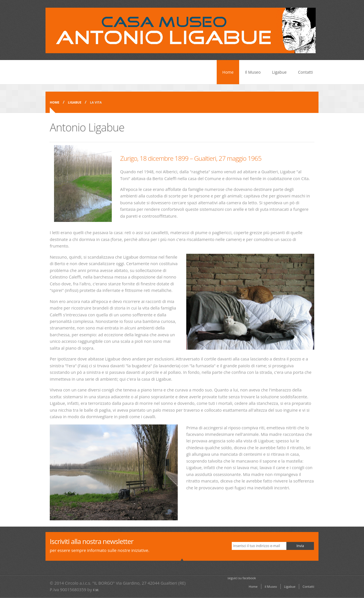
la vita (96, 102)
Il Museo (253, 72)
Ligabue (279, 72)
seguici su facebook (242, 578)
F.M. (96, 590)
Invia (300, 546)
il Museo (271, 586)
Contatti (305, 72)
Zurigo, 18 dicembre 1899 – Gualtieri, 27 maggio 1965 (191, 158)
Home (228, 72)
